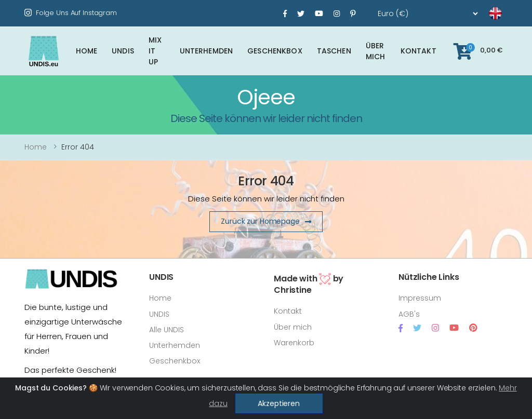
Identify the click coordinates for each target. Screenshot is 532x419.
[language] (483, 13)
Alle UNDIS (167, 330)
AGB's (409, 314)
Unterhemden (207, 51)
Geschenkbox (275, 51)
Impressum (420, 298)
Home (87, 51)
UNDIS (123, 51)
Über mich (376, 51)
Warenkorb (294, 343)
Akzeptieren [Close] (278, 403)
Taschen (334, 51)
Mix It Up (155, 51)
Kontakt (418, 51)
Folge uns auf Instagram (71, 13)
